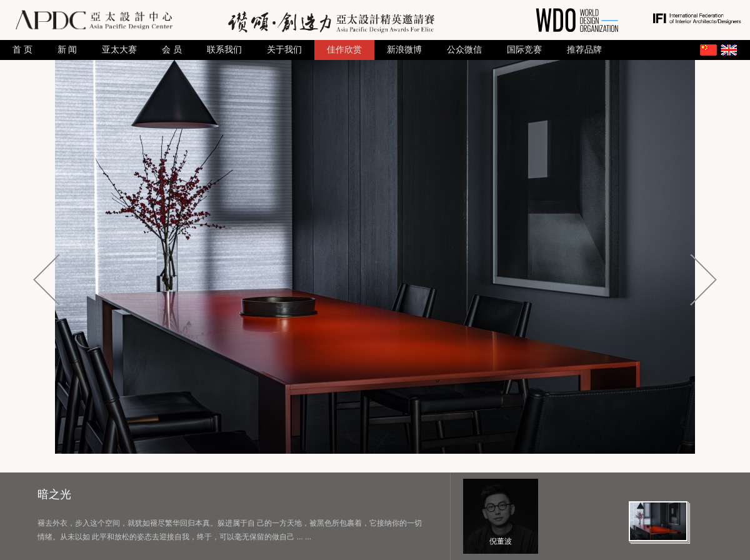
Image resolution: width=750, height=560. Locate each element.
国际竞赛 (524, 50)
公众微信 (464, 50)
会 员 (172, 50)
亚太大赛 (119, 50)
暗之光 (54, 494)
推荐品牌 (584, 50)
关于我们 (284, 50)
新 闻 (67, 50)
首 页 (22, 50)
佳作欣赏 (344, 50)
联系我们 (224, 50)
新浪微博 (404, 50)
